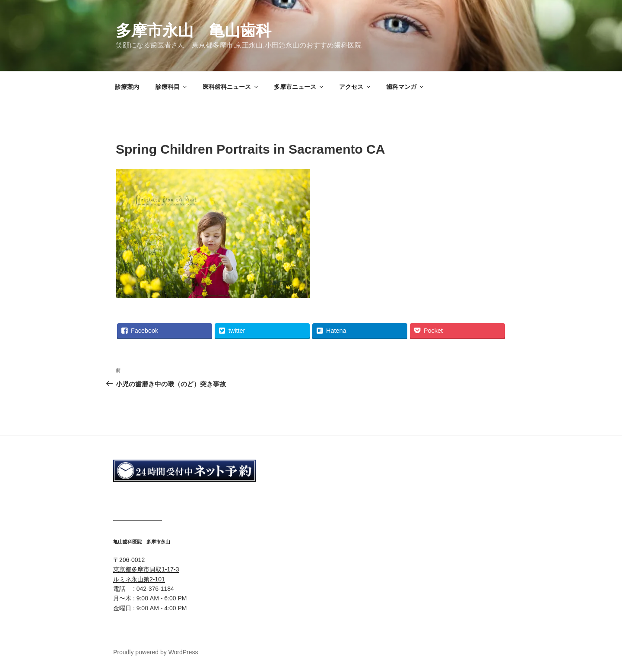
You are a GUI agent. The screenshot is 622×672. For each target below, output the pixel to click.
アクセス (355, 87)
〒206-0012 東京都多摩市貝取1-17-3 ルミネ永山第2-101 (146, 569)
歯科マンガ (405, 87)
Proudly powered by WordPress (156, 652)
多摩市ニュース (299, 87)
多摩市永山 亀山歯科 (194, 30)
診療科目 (172, 87)
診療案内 (127, 87)
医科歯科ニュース (231, 87)
